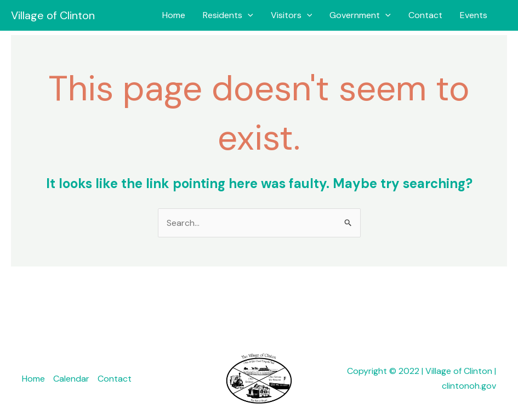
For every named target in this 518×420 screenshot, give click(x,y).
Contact (425, 15)
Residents (228, 15)
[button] (248, 15)
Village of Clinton (53, 15)
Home (174, 15)
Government (360, 15)
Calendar (71, 379)
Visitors (292, 15)
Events (474, 15)
